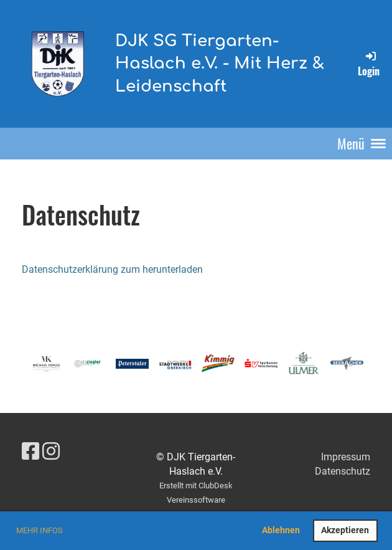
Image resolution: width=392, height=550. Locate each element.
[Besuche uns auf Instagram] (51, 452)
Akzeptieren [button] (345, 530)
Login (369, 64)
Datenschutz (343, 471)
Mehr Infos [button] (40, 530)
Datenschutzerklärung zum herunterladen (112, 269)
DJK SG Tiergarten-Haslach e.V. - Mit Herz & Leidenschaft (220, 64)
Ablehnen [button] (281, 530)
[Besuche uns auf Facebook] (30, 452)
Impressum (346, 457)
